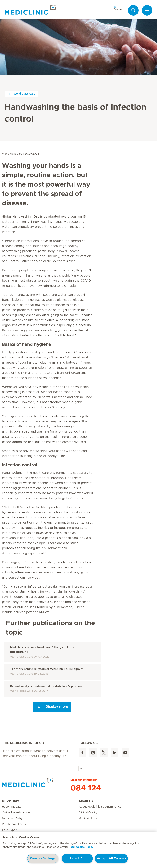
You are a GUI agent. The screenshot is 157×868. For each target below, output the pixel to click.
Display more (52, 707)
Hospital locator (12, 807)
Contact (118, 8)
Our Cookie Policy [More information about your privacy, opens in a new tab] (82, 847)
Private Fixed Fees (14, 824)
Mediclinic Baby (12, 818)
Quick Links (11, 801)
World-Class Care (22, 94)
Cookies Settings (43, 858)
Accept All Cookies (111, 858)
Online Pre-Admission (16, 813)
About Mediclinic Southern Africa (100, 807)
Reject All (77, 858)
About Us (86, 801)
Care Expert (10, 830)
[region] (78, 850)
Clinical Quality (88, 813)
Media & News (88, 818)
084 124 (86, 788)
